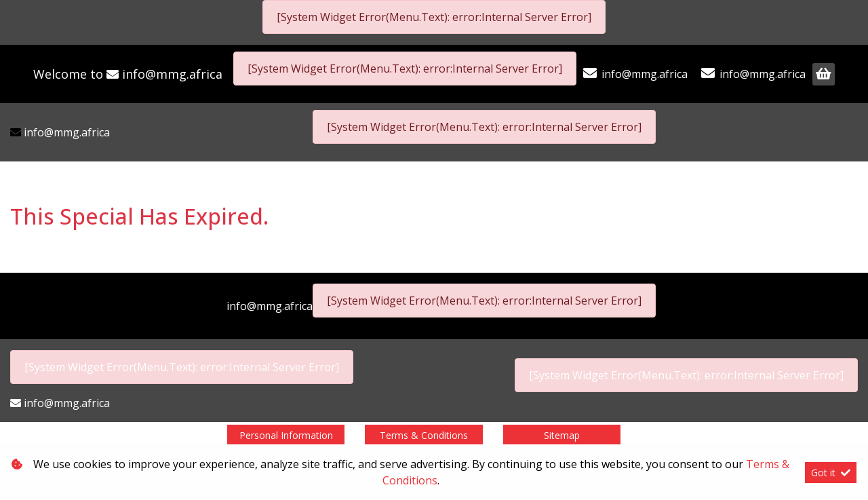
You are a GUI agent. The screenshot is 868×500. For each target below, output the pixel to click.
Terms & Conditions (424, 435)
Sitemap (562, 435)
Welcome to (128, 74)
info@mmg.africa (172, 74)
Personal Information (286, 435)
